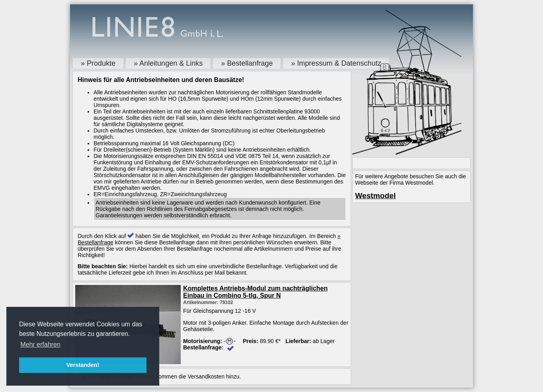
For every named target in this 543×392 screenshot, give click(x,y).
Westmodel (375, 196)
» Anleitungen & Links (168, 63)
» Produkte (98, 63)
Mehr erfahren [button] (40, 344)
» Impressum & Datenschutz (336, 63)
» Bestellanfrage (247, 63)
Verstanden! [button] (83, 365)
